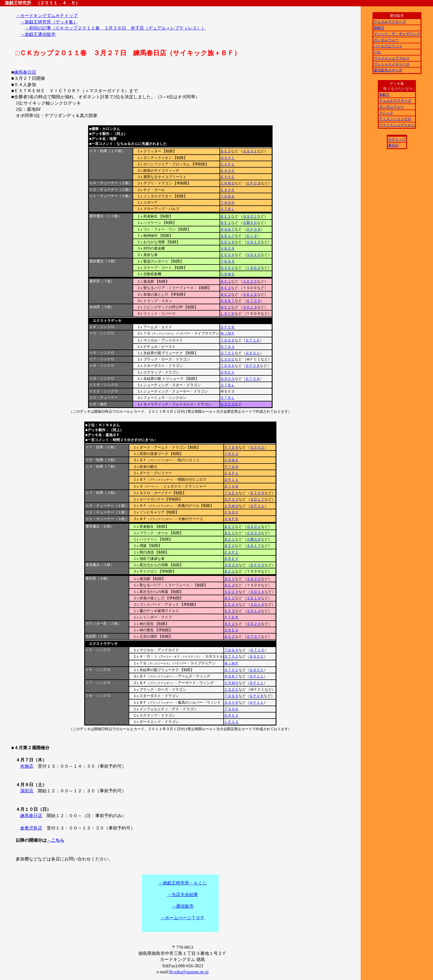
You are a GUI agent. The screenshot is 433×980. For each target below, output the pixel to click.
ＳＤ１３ (254, 242)
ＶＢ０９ (228, 248)
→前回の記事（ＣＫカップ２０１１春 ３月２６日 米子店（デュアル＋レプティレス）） (115, 28)
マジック (386, 113)
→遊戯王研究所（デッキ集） (49, 22)
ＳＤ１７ (228, 236)
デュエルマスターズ (390, 22)
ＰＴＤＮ (231, 447)
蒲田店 (27, 791)
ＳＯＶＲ (231, 702)
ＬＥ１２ (231, 722)
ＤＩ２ (252, 236)
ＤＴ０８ (253, 379)
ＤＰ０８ (228, 327)
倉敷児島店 (31, 828)
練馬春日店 (25, 72)
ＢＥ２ (226, 151)
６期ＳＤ (250, 223)
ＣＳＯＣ (228, 359)
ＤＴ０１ (228, 353)
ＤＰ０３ (231, 499)
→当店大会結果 (183, 895)
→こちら (56, 840)
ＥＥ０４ (228, 255)
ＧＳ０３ (228, 379)
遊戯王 (379, 28)
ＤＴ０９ (254, 301)
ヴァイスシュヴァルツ (392, 58)
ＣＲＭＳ (228, 183)
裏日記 (393, 145)
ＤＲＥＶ (228, 372)
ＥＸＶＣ (228, 170)
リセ (377, 52)
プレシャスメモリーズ (392, 64)
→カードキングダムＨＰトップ (47, 16)
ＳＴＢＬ (228, 209)
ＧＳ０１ (250, 151)
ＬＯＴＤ (228, 313)
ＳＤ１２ (254, 611)
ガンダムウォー (386, 40)
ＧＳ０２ (257, 447)
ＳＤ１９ (228, 242)
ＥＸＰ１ (228, 164)
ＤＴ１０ (253, 340)
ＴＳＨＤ (231, 709)
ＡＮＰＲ (231, 519)
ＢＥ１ (226, 216)
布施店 (27, 766)
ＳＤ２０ (250, 281)
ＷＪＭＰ (228, 333)
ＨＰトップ (397, 139)
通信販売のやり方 (388, 70)
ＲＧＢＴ (228, 229)
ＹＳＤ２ (254, 268)
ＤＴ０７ (254, 636)
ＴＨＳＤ (228, 202)
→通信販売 (183, 906)
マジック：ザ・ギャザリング (397, 34)
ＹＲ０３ (231, 454)
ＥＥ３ (230, 611)
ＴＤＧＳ (228, 196)
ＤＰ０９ (254, 183)
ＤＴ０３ (228, 347)
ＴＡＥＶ (231, 493)
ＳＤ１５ (254, 255)
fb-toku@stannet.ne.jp (189, 972)
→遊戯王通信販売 (38, 34)
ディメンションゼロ (395, 119)
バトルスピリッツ (388, 46)
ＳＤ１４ (257, 592)
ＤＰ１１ (231, 480)
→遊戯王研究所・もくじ (183, 883)
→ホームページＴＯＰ (183, 918)
